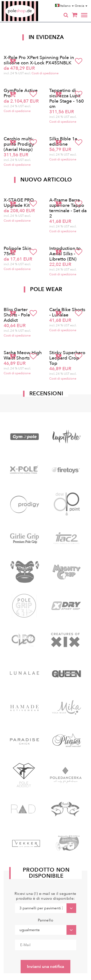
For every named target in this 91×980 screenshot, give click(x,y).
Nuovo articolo (46, 180)
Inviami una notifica (45, 967)
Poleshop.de (31, 3)
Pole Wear (46, 289)
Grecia (81, 6)
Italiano (64, 6)
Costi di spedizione (45, 73)
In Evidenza (46, 37)
